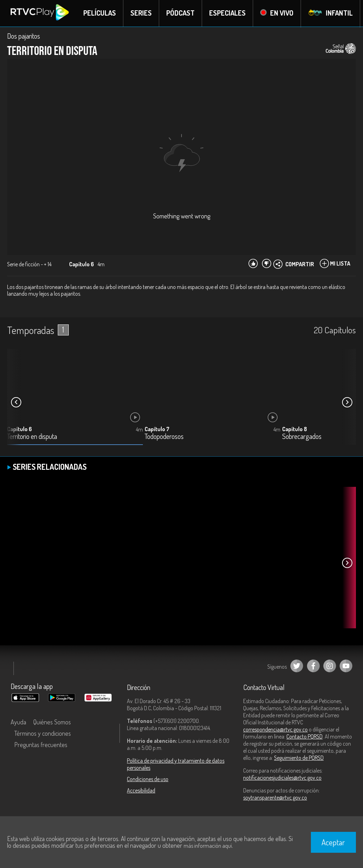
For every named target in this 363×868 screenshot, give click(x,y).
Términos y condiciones (43, 734)
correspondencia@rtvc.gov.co (275, 730)
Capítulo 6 (19, 429)
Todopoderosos (164, 437)
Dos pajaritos (24, 36)
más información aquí (208, 846)
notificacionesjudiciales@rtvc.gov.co (282, 778)
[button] (347, 403)
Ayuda (18, 722)
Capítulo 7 (157, 429)
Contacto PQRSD (305, 737)
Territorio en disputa (32, 437)
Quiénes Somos (52, 722)
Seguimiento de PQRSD (299, 758)
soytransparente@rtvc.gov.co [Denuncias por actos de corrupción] (275, 798)
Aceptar (333, 842)
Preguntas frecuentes (41, 745)
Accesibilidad (141, 791)
